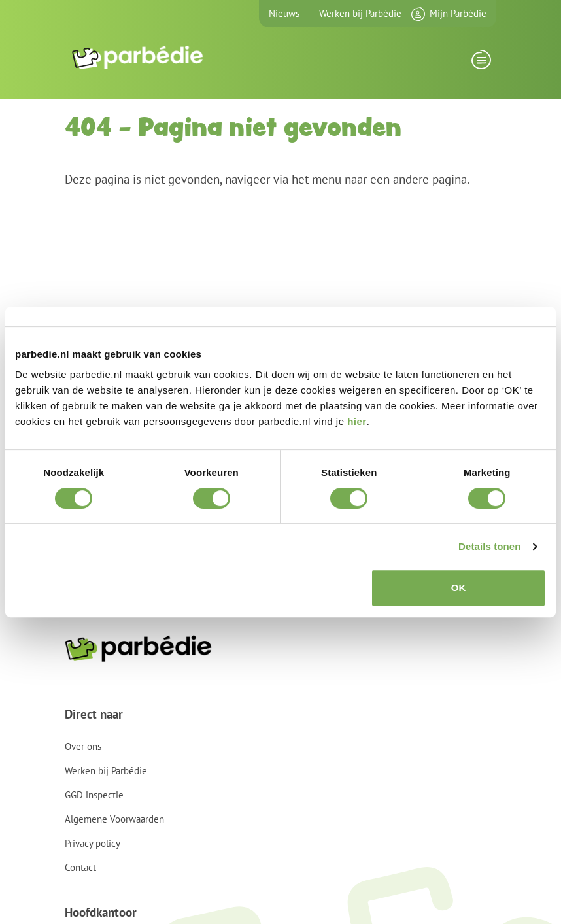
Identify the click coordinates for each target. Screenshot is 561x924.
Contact (80, 867)
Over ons (83, 746)
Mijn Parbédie (458, 13)
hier (357, 421)
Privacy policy (93, 843)
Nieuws (284, 13)
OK (459, 588)
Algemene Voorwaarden (114, 819)
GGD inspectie (94, 795)
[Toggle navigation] (481, 63)
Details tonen (489, 546)
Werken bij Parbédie (360, 13)
